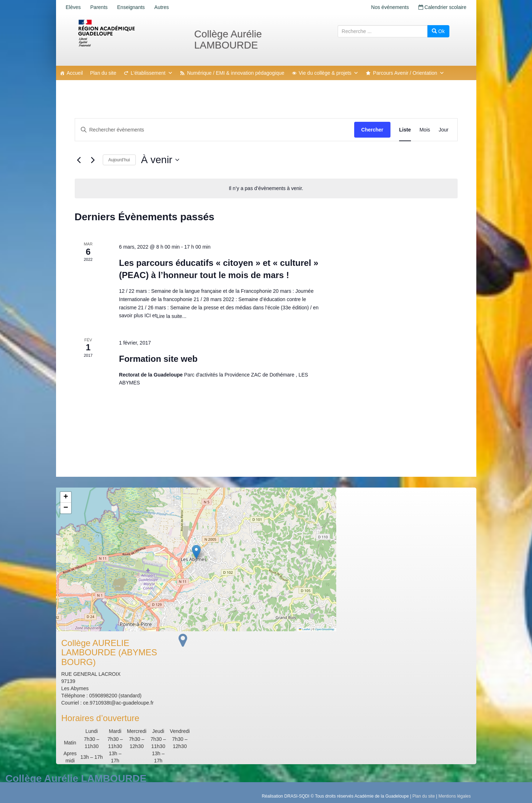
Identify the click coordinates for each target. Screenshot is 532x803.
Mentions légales (454, 796)
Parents (102, 7)
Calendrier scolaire (441, 7)
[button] (196, 552)
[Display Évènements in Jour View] (443, 130)
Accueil (75, 73)
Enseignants (136, 7)
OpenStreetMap (325, 629)
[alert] (266, 188)
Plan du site (103, 73)
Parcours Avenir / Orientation (409, 73)
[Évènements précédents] (79, 160)
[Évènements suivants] (93, 160)
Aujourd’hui (119, 160)
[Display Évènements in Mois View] (425, 130)
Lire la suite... (172, 316)
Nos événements (387, 7)
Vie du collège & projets (329, 73)
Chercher (372, 130)
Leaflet (305, 629)
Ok (438, 31)
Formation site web (158, 359)
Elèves (74, 7)
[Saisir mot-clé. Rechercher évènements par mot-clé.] (215, 130)
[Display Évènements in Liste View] (405, 130)
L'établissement (152, 73)
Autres (168, 7)
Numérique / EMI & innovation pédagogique (236, 73)
